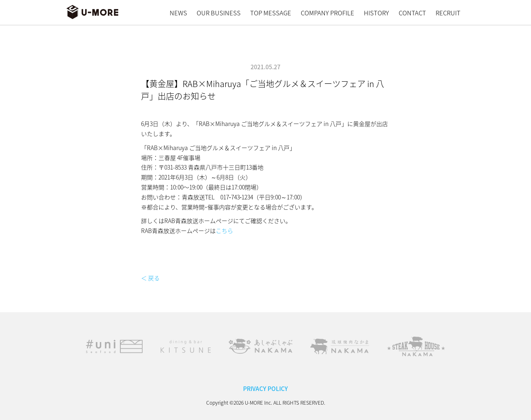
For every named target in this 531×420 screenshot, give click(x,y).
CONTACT (412, 13)
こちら (224, 231)
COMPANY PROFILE (328, 13)
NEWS (178, 13)
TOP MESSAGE (271, 13)
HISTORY (376, 13)
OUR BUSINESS (219, 13)
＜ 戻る (150, 278)
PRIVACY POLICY (265, 388)
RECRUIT (448, 13)
